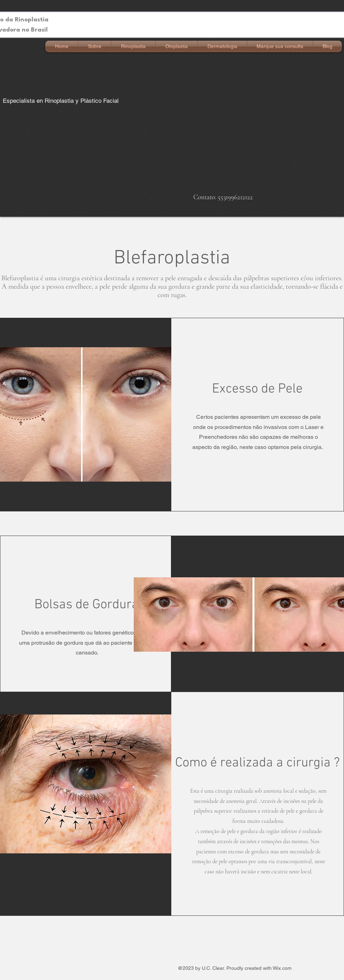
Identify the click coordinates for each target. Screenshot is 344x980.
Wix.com (282, 968)
